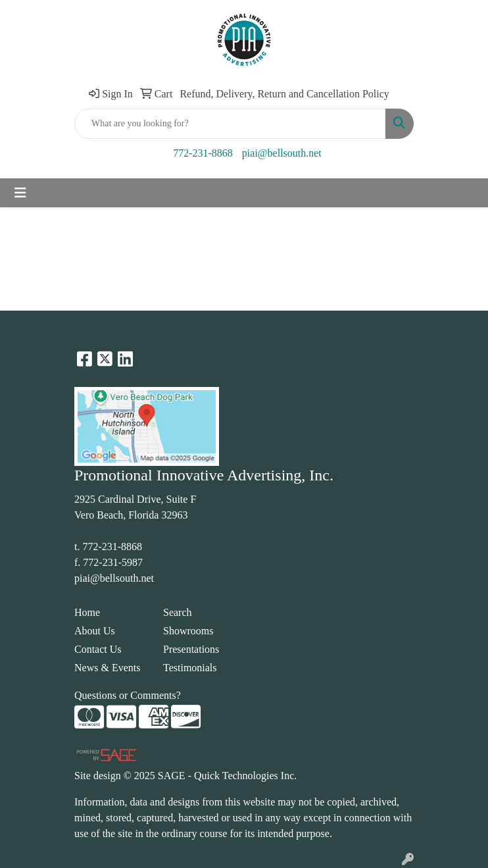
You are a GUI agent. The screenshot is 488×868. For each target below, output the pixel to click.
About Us (95, 631)
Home (87, 612)
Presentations (191, 649)
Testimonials (190, 668)
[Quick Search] (230, 124)
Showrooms (188, 631)
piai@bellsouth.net (282, 153)
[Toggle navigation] (20, 193)
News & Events (107, 668)
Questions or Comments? (128, 695)
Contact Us (98, 649)
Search (178, 612)
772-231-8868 (203, 153)
